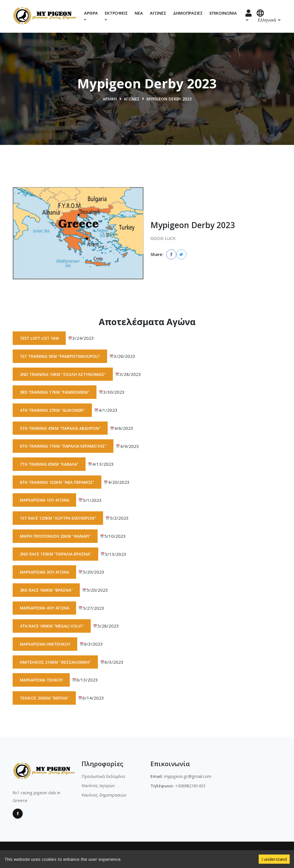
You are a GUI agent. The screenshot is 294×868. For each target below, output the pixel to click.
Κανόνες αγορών (99, 787)
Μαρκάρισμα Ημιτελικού (46, 645)
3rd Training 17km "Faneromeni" (55, 392)
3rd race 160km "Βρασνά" (47, 591)
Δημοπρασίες (188, 13)
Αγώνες (158, 13)
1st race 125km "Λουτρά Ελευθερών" (59, 519)
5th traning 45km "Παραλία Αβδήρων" (61, 429)
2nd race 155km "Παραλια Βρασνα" (56, 555)
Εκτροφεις (116, 16)
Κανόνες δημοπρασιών (105, 797)
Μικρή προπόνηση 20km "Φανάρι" (56, 537)
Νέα (139, 13)
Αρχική (110, 99)
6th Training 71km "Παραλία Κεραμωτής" (64, 447)
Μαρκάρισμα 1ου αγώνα (45, 501)
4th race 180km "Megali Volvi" (53, 627)
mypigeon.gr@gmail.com (188, 778)
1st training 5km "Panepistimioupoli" (61, 356)
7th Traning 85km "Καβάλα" (50, 465)
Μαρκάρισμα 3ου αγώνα (45, 573)
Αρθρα (91, 16)
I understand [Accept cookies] (274, 859)
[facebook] (171, 254)
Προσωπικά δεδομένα (103, 778)
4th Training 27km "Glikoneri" (53, 410)
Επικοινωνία (223, 13)
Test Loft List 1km (40, 338)
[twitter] (181, 254)
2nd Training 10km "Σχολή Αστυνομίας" (63, 374)
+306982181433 (192, 787)
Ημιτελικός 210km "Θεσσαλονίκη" (56, 664)
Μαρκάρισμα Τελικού (42, 682)
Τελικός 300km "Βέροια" (45, 700)
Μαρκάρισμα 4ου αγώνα (45, 609)
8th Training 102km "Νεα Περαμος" (58, 483)
